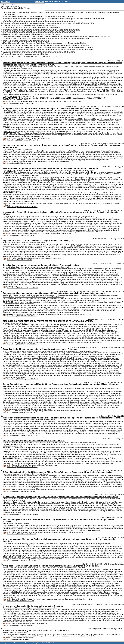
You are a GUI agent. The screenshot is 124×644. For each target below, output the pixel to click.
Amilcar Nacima (48, 67)
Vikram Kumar (25, 267)
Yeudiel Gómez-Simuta (61, 388)
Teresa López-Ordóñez (24, 216)
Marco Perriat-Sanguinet (30, 568)
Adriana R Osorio (37, 388)
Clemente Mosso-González (56, 216)
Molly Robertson (16, 69)
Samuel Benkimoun (37, 267)
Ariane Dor (90, 388)
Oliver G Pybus (27, 608)
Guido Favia (18, 524)
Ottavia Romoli (8, 420)
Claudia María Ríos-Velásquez (77, 295)
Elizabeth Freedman (22, 543)
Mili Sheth (50, 170)
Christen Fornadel (95, 67)
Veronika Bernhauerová (75, 499)
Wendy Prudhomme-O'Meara (90, 543)
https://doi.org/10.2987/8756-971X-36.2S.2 (22, 344)
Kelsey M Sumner (9, 543)
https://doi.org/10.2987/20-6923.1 (19, 639)
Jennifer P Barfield (92, 351)
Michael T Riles (8, 633)
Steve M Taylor (105, 543)
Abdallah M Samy (88, 216)
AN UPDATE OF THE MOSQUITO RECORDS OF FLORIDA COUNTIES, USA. (30, 56)
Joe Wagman (28, 67)
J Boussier (54, 499)
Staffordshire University (22, 8)
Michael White (82, 443)
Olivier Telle (7, 267)
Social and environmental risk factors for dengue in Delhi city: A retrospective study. (32, 27)
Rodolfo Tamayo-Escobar (77, 388)
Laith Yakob (64, 110)
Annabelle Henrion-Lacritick (32, 499)
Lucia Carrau (100, 499)
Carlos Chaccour (8, 67)
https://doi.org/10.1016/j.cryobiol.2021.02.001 (23, 379)
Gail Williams (103, 110)
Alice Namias (18, 568)
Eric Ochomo (83, 170)
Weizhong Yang (93, 110)
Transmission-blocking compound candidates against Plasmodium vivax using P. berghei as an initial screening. (41, 30)
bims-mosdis (5, 2)
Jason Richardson (107, 67)
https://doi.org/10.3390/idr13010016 (20, 260)
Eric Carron (43, 568)
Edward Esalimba (40, 170)
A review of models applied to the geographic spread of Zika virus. (26, 54)
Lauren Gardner (52, 608)
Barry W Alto (28, 149)
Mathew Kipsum (18, 170)
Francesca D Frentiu (53, 110)
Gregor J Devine (41, 110)
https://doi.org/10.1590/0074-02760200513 (22, 316)
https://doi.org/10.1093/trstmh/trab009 (20, 625)
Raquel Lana (7, 443)
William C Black (35, 474)
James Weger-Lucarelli (112, 499)
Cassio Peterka (41, 443)
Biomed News (40, 2)
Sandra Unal (51, 568)
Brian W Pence (51, 543)
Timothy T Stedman (79, 351)
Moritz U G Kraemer (39, 608)
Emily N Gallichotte (9, 351)
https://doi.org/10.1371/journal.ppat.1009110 (22, 514)
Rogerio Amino (41, 297)
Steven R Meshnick (74, 543)
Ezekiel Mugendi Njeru (71, 170)
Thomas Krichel (24, 643)
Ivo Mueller (73, 443)
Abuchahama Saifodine (81, 67)
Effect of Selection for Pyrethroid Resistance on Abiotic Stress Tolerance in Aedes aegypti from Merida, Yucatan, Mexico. (44, 43)
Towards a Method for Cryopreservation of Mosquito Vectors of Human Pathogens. (31, 34)
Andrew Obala (40, 543)
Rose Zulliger (19, 67)
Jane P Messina (17, 608)
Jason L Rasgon (53, 351)
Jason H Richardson (66, 351)
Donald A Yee (19, 149)
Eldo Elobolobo (58, 67)
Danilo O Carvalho (108, 388)
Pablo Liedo (98, 388)
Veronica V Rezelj (17, 499)
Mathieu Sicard (8, 568)
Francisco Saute (27, 69)
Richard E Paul (64, 267)
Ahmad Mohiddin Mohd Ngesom (36, 243)
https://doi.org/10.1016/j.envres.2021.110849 (23, 140)
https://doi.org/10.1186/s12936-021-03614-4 (22, 467)
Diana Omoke (7, 170)
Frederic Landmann (70, 568)
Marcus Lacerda (64, 443)
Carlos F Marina (48, 388)
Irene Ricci (26, 524)
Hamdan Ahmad (19, 243)
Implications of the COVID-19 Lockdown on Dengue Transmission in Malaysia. (30, 25)
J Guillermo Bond (9, 388)
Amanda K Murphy (18, 110)
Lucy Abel (32, 543)
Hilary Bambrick (30, 110)
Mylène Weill (81, 568)
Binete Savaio (68, 67)
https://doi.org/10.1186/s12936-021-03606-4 (22, 207)
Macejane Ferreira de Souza (57, 295)
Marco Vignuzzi (20, 500)
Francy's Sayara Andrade (39, 295)
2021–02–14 (11, 5)
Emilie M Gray (46, 474)
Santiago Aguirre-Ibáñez (23, 388)
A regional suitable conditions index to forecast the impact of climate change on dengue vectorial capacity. (39, 16)
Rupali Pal (47, 267)
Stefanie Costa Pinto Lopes (55, 297)
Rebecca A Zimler (9, 149)
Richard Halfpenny (7, 8)
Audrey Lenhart (58, 170)
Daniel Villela (92, 443)
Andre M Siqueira (30, 443)
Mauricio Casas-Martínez (74, 216)
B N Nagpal (55, 267)
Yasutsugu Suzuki (90, 499)
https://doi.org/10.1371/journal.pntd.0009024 (22, 288)
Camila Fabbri (8, 295)
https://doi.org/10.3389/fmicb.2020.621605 (22, 534)
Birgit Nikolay (15, 267)
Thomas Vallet (63, 499)
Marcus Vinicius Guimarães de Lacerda (100, 295)
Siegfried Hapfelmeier (37, 420)
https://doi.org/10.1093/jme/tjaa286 (19, 163)
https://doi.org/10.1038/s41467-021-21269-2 (22, 561)
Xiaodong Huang (74, 110)
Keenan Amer (7, 474)
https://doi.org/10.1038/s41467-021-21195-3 (22, 435)
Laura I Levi (7, 499)
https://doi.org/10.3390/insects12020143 (21, 235)
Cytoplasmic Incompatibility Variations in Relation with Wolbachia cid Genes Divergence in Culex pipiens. (39, 52)
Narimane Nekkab (18, 443)
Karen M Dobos (21, 351)
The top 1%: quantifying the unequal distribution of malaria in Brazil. (26, 41)
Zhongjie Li (84, 110)
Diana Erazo (46, 499)
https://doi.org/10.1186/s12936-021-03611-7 (22, 103)
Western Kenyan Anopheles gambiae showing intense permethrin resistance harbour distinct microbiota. (39, 21)
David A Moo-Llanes (9, 216)
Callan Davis (7, 110)
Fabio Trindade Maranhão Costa (25, 297)
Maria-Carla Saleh (9, 500)
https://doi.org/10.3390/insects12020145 (21, 413)
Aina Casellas (37, 67)
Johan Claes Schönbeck (21, 420)
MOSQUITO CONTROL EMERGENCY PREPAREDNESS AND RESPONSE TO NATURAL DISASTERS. (39, 32)
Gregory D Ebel (32, 351)
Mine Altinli (59, 568)
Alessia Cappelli (8, 524)
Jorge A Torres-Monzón (39, 216)
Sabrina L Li (7, 608)
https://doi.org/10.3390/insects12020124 (21, 491)
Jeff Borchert (21, 323)
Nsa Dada (92, 170)
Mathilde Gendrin (50, 420)
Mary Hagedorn (42, 351)
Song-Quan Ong (8, 243)
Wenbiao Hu (112, 110)
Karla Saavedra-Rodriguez (21, 474)
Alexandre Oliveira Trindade (22, 295)
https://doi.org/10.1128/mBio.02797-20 (20, 601)
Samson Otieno (29, 170)
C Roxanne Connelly (10, 323)
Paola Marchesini (52, 443)
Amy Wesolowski (62, 543)
